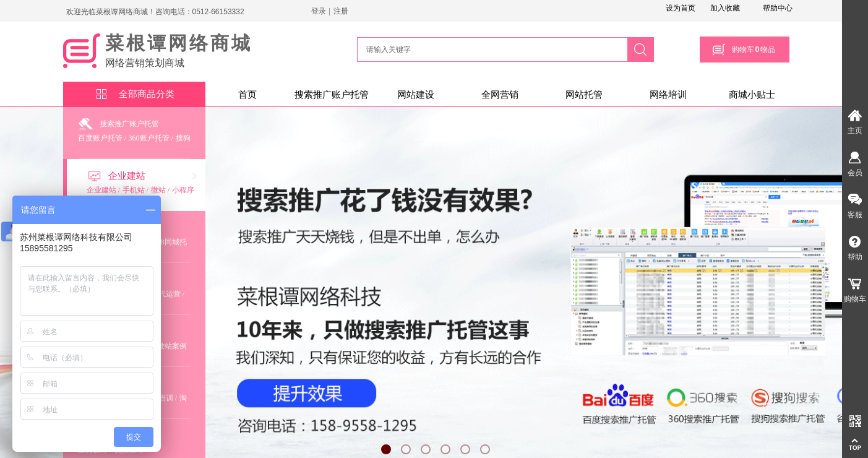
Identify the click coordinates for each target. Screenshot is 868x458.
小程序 (183, 190)
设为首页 (681, 8)
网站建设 (416, 95)
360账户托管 (149, 138)
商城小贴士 (752, 95)
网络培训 (668, 95)
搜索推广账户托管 (332, 95)
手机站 (134, 190)
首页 (247, 95)
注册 (341, 11)
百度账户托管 (100, 138)
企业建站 (127, 176)
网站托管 (584, 95)
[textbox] (491, 50)
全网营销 (500, 95)
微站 (158, 190)
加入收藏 (725, 8)
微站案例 (172, 346)
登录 (319, 11)
